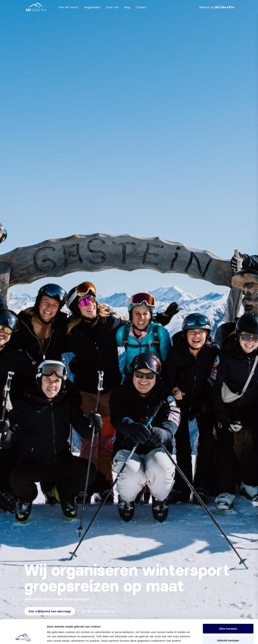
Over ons (112, 7)
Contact (141, 7)
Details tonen (194, 637)
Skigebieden (92, 7)
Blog (127, 7)
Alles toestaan (228, 606)
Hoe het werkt (68, 7)
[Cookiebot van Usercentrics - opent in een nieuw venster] (23, 637)
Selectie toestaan (228, 618)
